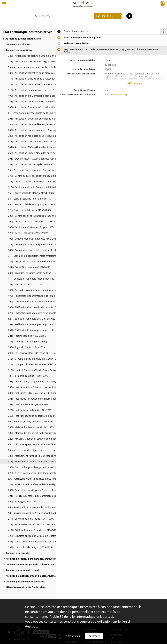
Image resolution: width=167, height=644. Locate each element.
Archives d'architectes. (18, 44)
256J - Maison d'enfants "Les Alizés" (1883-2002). (34, 427)
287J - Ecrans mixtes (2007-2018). (26, 284)
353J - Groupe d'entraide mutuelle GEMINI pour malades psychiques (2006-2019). (41, 359)
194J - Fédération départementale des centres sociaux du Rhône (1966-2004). (41, 302)
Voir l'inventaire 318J (116, 94)
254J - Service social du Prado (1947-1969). (31, 519)
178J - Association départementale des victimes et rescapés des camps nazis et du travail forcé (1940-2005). (41, 84)
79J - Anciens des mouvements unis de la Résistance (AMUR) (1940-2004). (41, 67)
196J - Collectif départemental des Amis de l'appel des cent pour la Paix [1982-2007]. (41, 239)
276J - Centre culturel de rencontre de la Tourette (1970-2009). (41, 181)
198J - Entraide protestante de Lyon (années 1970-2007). (39, 290)
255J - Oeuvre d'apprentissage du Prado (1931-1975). (37, 467)
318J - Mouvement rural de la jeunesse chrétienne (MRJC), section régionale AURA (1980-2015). (41, 462)
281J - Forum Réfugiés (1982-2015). (27, 336)
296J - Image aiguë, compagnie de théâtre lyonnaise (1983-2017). (41, 382)
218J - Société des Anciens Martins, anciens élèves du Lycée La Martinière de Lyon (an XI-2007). (41, 524)
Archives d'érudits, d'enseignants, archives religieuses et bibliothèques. (38, 559)
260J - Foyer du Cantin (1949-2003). (27, 347)
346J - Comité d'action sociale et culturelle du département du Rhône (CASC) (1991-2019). (41, 250)
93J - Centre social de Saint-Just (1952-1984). (32, 204)
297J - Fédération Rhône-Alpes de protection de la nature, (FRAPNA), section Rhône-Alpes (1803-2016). (41, 330)
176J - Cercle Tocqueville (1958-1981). (28, 233)
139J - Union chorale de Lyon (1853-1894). (31, 547)
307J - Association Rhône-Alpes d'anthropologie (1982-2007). (41, 147)
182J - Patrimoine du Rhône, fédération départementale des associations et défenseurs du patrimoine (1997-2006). (41, 484)
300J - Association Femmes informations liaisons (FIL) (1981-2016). (41, 107)
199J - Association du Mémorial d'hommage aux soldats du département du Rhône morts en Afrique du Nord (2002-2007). (41, 96)
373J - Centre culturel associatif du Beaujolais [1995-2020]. (40, 176)
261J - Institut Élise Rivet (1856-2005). (28, 404)
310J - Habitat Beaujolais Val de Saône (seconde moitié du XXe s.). (41, 370)
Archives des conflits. (18, 553)
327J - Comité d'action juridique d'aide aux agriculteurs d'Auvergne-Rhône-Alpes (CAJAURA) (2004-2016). (41, 244)
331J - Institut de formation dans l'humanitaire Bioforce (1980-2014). (41, 399)
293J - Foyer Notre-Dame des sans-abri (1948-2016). (36, 353)
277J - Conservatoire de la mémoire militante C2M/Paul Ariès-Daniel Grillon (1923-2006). (41, 262)
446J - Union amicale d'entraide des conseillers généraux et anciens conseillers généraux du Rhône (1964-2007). (41, 542)
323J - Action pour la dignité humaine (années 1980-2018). (40, 56)
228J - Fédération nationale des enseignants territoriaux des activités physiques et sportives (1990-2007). (41, 313)
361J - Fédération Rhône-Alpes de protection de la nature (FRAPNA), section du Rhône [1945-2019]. (41, 324)
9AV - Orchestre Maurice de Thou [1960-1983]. (33, 479)
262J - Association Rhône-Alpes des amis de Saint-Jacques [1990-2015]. (41, 153)
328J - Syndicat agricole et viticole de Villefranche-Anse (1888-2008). (41, 536)
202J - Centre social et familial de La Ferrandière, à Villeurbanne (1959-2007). (41, 221)
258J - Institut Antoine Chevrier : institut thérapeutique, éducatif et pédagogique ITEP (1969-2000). (41, 387)
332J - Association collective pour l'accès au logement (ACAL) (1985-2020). (41, 73)
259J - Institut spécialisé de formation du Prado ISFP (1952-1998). (41, 416)
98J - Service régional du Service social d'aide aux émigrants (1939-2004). (41, 513)
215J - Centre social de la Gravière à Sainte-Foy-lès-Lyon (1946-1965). (41, 187)
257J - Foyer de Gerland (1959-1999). (28, 342)
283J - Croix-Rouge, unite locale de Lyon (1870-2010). (37, 273)
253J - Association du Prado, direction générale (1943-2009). (41, 101)
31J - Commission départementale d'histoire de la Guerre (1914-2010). (41, 256)
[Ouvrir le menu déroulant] (4, 4)
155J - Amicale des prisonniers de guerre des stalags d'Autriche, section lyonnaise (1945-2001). (41, 61)
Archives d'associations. (19, 50)
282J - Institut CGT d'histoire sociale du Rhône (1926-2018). (40, 393)
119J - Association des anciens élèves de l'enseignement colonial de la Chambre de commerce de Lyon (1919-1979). (41, 90)
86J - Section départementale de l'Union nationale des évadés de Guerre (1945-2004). (41, 507)
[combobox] (108, 16)
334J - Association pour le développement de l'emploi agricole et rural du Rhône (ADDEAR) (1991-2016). (41, 124)
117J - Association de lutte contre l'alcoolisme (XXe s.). (37, 79)
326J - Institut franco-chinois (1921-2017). (30, 410)
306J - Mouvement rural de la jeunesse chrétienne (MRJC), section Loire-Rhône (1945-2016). (41, 456)
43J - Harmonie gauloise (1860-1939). (28, 376)
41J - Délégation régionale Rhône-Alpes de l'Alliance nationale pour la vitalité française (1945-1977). (41, 279)
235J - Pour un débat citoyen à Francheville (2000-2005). (38, 490)
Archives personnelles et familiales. (26, 582)
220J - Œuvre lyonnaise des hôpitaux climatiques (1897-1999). (41, 473)
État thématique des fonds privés (22, 39)
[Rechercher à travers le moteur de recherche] (65, 16)
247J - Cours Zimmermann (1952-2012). (29, 267)
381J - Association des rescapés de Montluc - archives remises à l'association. (41, 164)
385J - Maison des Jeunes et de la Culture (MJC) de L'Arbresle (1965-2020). (41, 433)
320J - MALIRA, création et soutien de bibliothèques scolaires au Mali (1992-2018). (41, 439)
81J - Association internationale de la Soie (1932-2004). (38, 113)
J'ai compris (94, 636)
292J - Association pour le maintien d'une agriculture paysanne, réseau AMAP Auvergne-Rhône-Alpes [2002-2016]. (41, 130)
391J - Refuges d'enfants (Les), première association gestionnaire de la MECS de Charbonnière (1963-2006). (41, 496)
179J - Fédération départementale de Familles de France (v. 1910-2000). (41, 296)
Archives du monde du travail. (23, 570)
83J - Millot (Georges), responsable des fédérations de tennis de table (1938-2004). (41, 444)
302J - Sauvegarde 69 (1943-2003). (27, 502)
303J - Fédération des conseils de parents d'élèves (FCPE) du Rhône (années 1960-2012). (41, 307)
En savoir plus (72, 636)
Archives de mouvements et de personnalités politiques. (38, 576)
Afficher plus (135, 83)
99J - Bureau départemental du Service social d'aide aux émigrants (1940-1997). (41, 170)
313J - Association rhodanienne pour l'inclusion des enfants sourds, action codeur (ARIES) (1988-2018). (41, 141)
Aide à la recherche (46, 22)
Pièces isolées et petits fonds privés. (26, 587)
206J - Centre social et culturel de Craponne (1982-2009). (39, 216)
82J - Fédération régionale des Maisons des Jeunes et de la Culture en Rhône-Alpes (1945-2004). (41, 319)
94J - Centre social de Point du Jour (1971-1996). (34, 199)
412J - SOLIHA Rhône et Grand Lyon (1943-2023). (34, 530)
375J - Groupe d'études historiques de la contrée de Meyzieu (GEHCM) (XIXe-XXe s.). (41, 364)
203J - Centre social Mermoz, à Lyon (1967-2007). (34, 227)
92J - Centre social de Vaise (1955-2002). (30, 210)
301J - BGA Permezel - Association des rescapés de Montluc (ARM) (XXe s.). (41, 159)
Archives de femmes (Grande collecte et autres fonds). (36, 564)
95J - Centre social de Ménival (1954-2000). (31, 193)
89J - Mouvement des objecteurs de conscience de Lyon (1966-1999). (41, 450)
